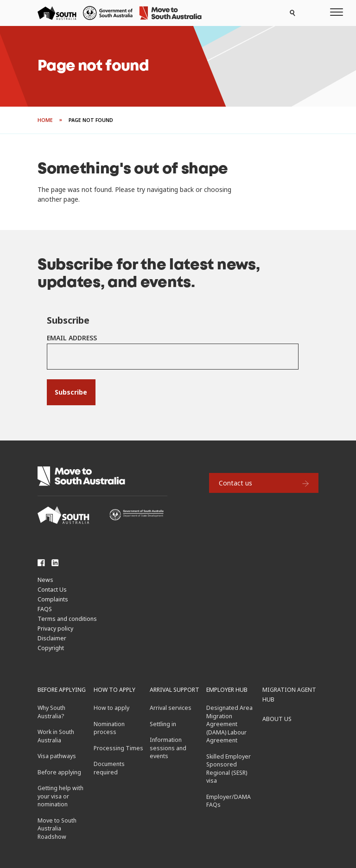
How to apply (114, 690)
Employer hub (227, 690)
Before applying (62, 690)
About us (277, 719)
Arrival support (175, 690)
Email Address (72, 338)
